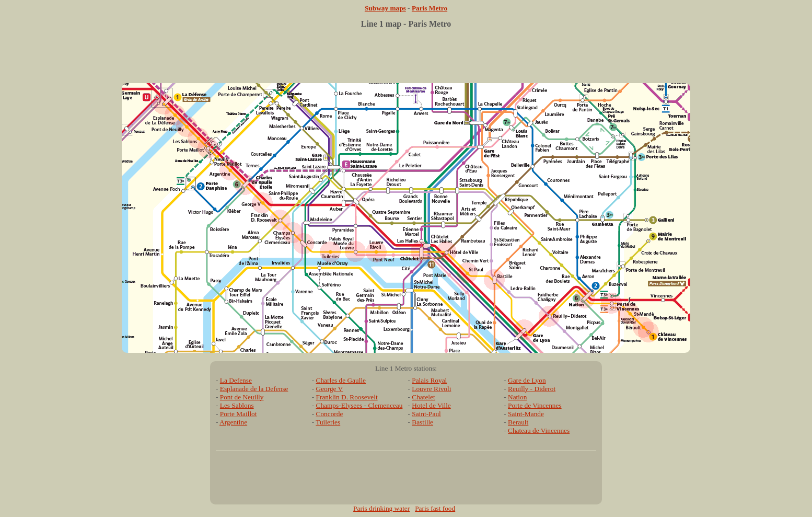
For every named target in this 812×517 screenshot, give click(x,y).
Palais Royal (429, 380)
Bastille (422, 422)
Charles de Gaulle (341, 380)
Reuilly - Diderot (532, 389)
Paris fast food (435, 508)
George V (330, 389)
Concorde (330, 414)
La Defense (236, 380)
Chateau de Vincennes (539, 430)
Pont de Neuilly (242, 397)
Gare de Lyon (527, 380)
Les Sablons (237, 405)
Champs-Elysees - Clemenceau (359, 405)
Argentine (233, 422)
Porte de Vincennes (535, 405)
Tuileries (328, 422)
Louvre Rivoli (431, 389)
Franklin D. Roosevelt (347, 397)
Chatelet (423, 397)
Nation (517, 397)
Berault (518, 422)
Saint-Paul (426, 414)
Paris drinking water (381, 508)
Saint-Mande (526, 414)
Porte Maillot (239, 414)
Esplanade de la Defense (254, 389)
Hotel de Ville (431, 405)
